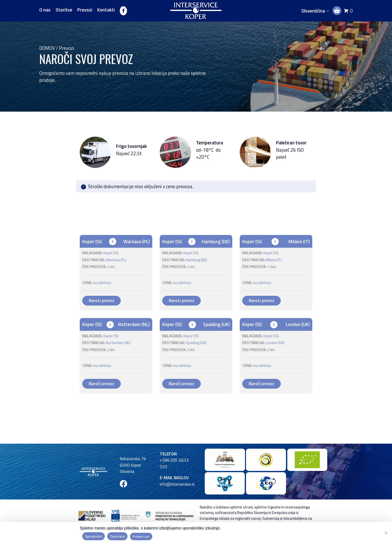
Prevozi (85, 10)
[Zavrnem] (386, 533)
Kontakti (106, 10)
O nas (45, 10)
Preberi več (141, 537)
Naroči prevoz (101, 301)
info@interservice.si (177, 484)
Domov (47, 48)
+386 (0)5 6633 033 (174, 463)
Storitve (64, 10)
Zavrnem (117, 536)
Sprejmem (93, 536)
